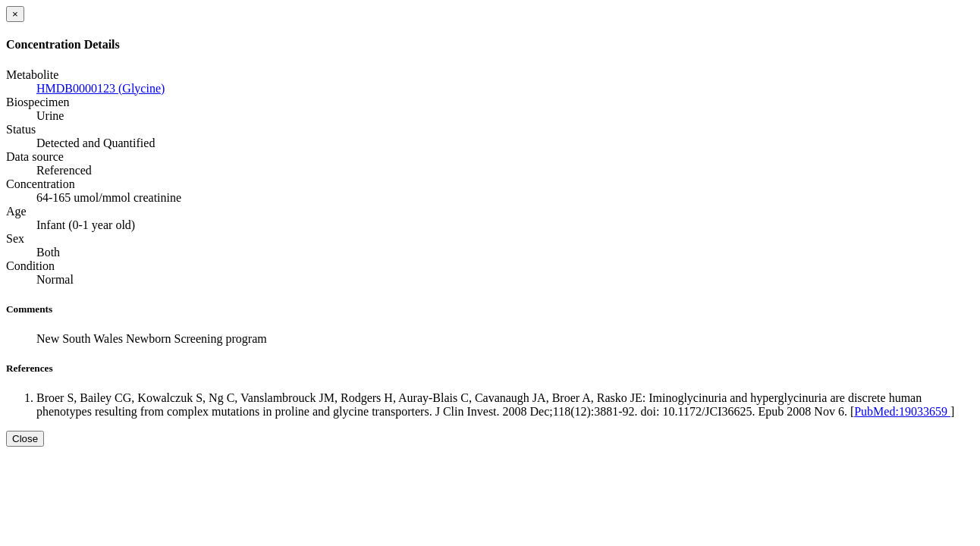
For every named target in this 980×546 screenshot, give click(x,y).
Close (25, 439)
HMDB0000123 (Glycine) (101, 88)
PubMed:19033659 (902, 411)
